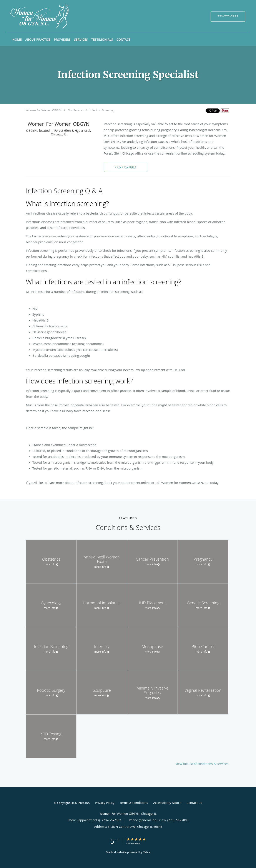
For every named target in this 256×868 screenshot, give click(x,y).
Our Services (76, 110)
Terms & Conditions (134, 803)
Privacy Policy (105, 803)
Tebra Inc (83, 803)
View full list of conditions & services (202, 764)
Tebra (147, 852)
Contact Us (194, 803)
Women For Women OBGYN (44, 110)
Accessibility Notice (167, 803)
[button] (126, 167)
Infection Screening (102, 110)
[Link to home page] (33, 16)
